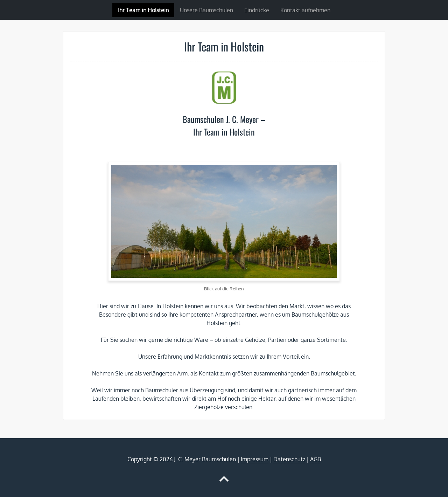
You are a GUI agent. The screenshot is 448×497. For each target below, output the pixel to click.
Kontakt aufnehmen (305, 10)
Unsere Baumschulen (206, 10)
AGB (316, 459)
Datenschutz (289, 459)
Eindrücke (257, 10)
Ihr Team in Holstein (143, 10)
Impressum (255, 459)
